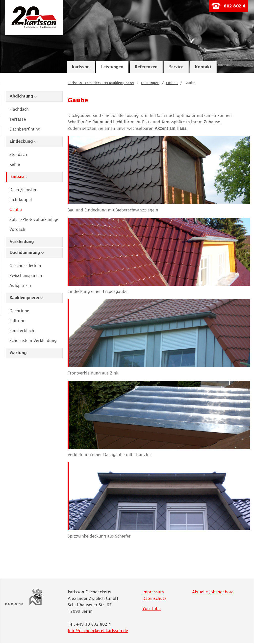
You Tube (152, 609)
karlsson (81, 67)
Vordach (17, 229)
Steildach (18, 154)
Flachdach (19, 109)
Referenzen (146, 67)
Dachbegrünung (25, 129)
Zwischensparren (26, 275)
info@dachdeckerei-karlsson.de (98, 631)
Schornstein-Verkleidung (33, 340)
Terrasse (18, 119)
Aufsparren (20, 285)
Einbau (17, 177)
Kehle (15, 164)
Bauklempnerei (24, 298)
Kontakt (203, 67)
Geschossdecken (25, 266)
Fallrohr (17, 321)
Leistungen (112, 67)
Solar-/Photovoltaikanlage (34, 219)
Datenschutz (154, 598)
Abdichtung (21, 96)
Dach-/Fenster (23, 190)
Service (176, 67)
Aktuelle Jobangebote (213, 592)
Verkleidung (22, 242)
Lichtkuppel (21, 200)
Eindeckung (21, 142)
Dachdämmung (25, 253)
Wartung (18, 353)
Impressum (153, 592)
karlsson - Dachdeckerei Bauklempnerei (101, 83)
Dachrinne (19, 311)
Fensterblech (22, 331)
